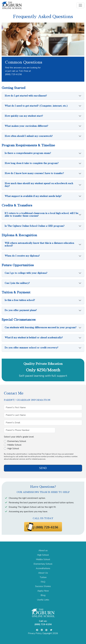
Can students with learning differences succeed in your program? (40, 328)
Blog (43, 595)
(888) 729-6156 (13, 74)
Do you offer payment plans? (21, 310)
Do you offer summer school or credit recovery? (31, 348)
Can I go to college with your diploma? (26, 273)
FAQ (43, 582)
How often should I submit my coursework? (29, 136)
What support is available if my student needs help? (33, 196)
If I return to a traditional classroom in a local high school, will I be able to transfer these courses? (41, 215)
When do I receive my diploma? (22, 256)
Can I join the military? (17, 283)
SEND (43, 468)
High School (13, 449)
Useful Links (43, 600)
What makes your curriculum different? (26, 126)
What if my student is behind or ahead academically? (34, 338)
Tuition (43, 577)
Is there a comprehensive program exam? (28, 153)
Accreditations (43, 568)
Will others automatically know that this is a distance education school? (39, 244)
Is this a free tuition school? (20, 300)
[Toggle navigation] (80, 5)
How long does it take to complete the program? (32, 163)
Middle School (14, 445)
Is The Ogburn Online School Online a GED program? (34, 226)
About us (43, 550)
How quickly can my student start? (24, 116)
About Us (43, 573)
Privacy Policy (35, 633)
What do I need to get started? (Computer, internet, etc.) (36, 106)
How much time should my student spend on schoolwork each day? (39, 185)
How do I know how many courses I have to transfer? (34, 173)
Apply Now (43, 591)
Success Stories (43, 586)
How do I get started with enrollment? (26, 96)
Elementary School (17, 441)
